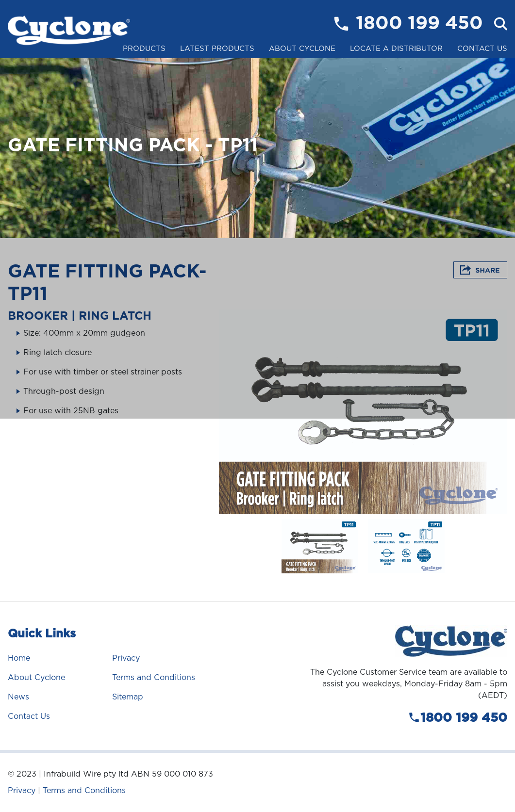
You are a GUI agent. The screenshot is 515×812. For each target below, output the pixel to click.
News (18, 697)
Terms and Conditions (154, 677)
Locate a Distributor (396, 49)
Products (144, 49)
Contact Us (482, 49)
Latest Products (217, 49)
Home (19, 658)
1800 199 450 (419, 24)
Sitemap (128, 697)
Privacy (126, 658)
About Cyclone (302, 49)
